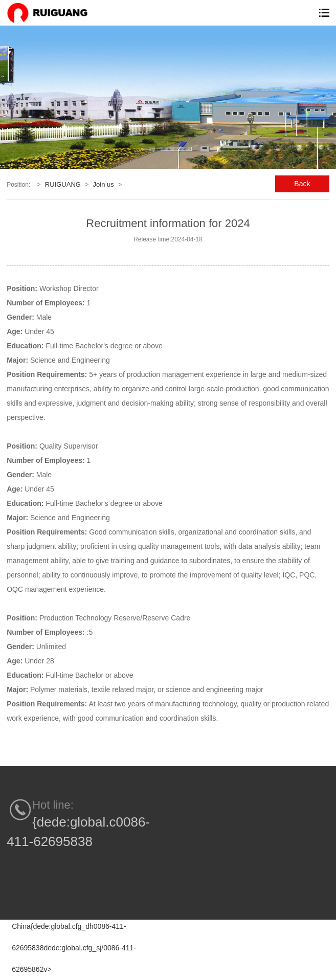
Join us (104, 184)
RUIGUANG (63, 184)
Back (302, 184)
